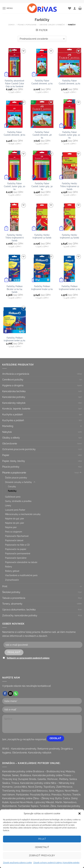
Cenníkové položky (13, 380)
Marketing (8, 426)
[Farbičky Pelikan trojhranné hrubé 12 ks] (42, 268)
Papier (6, 455)
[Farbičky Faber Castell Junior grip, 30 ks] (42, 165)
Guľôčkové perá (13, 497)
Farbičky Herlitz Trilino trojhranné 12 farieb (70, 186)
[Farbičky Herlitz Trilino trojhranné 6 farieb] (15, 217)
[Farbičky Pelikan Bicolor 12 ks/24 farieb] (15, 268)
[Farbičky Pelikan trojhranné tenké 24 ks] (15, 320)
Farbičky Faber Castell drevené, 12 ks (42, 82)
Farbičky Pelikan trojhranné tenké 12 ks (69, 288)
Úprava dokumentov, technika (19, 610)
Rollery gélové (12, 571)
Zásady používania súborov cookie (17, 863)
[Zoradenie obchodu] (42, 39)
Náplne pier (11, 527)
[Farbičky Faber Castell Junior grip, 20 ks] (15, 165)
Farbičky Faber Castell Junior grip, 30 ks (42, 186)
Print (5, 586)
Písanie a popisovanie (27, 25)
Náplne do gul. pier (15, 519)
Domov (11, 25)
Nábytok (7, 432)
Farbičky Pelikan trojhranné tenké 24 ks (15, 339)
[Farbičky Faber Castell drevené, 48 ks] (42, 114)
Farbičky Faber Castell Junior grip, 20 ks (15, 186)
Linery (8, 505)
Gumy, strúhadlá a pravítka (18, 501)
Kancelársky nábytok (14, 403)
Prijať (42, 839)
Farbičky (12, 491)
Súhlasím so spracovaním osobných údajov (28, 658)
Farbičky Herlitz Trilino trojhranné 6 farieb (15, 238)
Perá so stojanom (14, 532)
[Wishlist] (70, 8)
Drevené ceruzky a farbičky (52, 25)
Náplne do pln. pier (15, 523)
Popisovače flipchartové (17, 536)
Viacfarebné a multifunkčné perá (21, 575)
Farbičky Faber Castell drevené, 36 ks (15, 134)
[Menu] (8, 8)
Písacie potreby (11, 467)
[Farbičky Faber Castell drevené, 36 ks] (15, 114)
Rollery (9, 567)
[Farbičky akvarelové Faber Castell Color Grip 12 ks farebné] (15, 63)
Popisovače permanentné (18, 553)
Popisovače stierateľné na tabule (21, 562)
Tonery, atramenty (12, 604)
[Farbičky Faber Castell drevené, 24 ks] (69, 63)
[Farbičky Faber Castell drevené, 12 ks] (42, 63)
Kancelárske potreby (14, 397)
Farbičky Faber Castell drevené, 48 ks (42, 135)
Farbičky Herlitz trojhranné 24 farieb (69, 236)
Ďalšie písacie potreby (16, 478)
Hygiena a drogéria (13, 385)
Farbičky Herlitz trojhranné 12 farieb (42, 236)
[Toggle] (81, 473)
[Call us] (16, 694)
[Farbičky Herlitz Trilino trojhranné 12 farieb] (69, 165)
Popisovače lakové (14, 540)
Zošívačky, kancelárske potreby (20, 615)
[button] (79, 814)
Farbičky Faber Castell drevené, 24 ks (69, 82)
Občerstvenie (10, 444)
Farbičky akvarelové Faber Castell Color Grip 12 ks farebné (15, 83)
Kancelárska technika (14, 391)
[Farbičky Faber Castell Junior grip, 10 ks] (69, 114)
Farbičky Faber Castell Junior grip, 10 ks (69, 135)
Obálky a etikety (11, 438)
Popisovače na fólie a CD (17, 545)
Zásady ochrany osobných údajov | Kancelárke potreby (56, 863)
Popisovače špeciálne (16, 558)
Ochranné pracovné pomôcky (19, 449)
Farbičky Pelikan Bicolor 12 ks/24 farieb (15, 289)
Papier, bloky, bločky (14, 461)
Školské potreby (11, 592)
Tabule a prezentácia (14, 598)
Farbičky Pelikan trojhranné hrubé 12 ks (42, 288)
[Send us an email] (10, 694)
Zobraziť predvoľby (42, 856)
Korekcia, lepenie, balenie (16, 409)
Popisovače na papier (16, 549)
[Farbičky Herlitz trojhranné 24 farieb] (69, 217)
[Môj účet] (75, 8)
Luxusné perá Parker (15, 510)
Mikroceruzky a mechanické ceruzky (23, 514)
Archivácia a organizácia (16, 374)
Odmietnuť (42, 847)
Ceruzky (12, 486)
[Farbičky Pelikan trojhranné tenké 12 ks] (69, 268)
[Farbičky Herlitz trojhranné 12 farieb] (42, 217)
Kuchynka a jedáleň (13, 420)
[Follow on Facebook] (5, 694)
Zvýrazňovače (12, 580)
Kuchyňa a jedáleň (12, 415)
